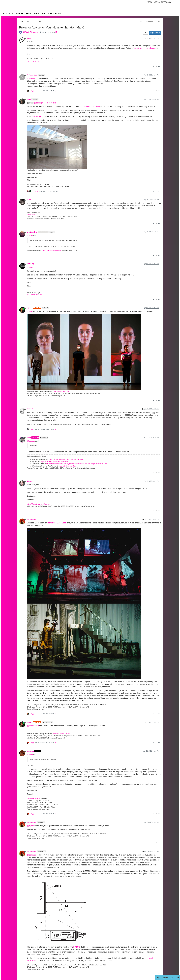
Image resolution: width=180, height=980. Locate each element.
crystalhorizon (32, 232)
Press (149, 2)
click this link (37, 117)
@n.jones (41, 822)
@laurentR (44, 438)
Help (28, 13)
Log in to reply (155, 33)
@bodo (36, 79)
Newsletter (55, 13)
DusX (29, 438)
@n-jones (31, 826)
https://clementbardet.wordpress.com (39, 504)
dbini (29, 200)
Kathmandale (32, 519)
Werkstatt (39, 13)
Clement (30, 481)
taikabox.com (31, 215)
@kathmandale (33, 726)
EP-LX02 (77, 947)
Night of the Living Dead (57, 523)
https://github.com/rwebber (67, 466)
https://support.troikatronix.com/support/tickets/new (66, 460)
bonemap (30, 751)
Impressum (166, 2)
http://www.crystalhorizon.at (52, 251)
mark (29, 99)
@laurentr (31, 441)
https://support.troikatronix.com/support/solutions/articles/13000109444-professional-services (77, 464)
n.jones (30, 308)
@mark (41, 75)
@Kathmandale (47, 722)
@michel (52, 103)
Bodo (29, 38)
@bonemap (42, 851)
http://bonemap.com (34, 798)
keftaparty (31, 264)
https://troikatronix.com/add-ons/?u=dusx (54, 462)
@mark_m (44, 103)
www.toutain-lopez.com (35, 295)
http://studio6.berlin (33, 62)
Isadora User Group (92, 107)
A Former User (32, 75)
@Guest (35, 99)
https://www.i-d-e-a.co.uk (61, 392)
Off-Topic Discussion (30, 32)
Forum (19, 13)
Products (8, 13)
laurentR (30, 409)
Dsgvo (157, 2)
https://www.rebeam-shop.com (145, 48)
